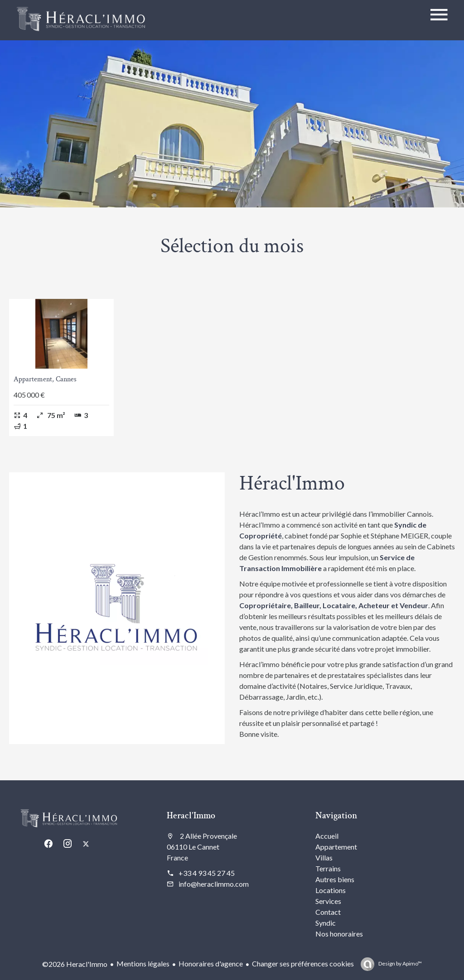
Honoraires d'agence (211, 963)
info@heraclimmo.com (214, 884)
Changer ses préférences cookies (303, 963)
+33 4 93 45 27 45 (207, 873)
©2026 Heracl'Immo (75, 964)
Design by (400, 963)
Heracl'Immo (191, 816)
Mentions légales (143, 963)
